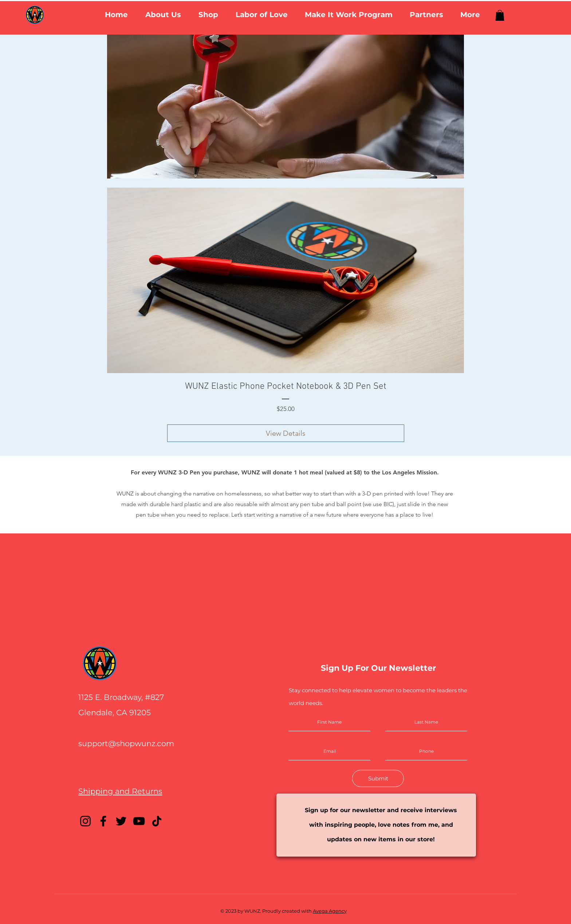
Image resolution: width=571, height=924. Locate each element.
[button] (163, 15)
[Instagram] (85, 821)
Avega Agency (330, 911)
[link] (500, 15)
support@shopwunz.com (126, 743)
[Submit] (378, 778)
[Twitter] (121, 821)
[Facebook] (103, 821)
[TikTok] (157, 821)
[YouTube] (139, 821)
